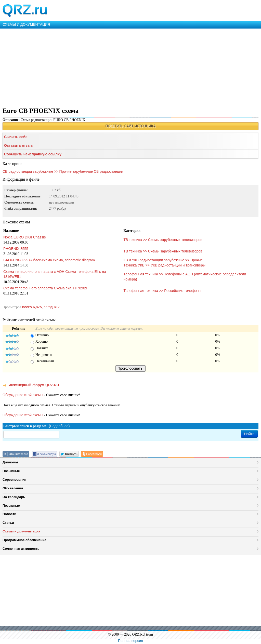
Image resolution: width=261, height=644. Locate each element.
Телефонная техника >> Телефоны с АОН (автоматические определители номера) (185, 277)
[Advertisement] (130, 67)
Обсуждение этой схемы (23, 395)
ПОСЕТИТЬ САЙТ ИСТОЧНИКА (130, 126)
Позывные (11, 471)
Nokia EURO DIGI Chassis (24, 237)
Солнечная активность (21, 549)
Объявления (13, 488)
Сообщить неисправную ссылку (33, 154)
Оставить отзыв (18, 145)
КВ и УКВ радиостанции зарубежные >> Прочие (163, 260)
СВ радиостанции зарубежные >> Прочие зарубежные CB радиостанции (63, 171)
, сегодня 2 (41, 307)
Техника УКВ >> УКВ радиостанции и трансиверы (164, 265)
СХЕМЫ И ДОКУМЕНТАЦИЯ (26, 24)
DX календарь (14, 497)
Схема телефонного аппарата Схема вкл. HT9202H (46, 288)
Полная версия (130, 641)
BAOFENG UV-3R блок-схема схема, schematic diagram (49, 260)
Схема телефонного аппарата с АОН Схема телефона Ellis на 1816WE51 (55, 274)
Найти (249, 434)
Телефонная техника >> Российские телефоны (162, 291)
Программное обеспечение (24, 540)
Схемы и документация (21, 531)
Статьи (8, 523)
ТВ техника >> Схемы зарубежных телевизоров (163, 240)
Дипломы (10, 462)
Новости (9, 514)
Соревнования (14, 480)
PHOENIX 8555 (16, 249)
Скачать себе (16, 137)
